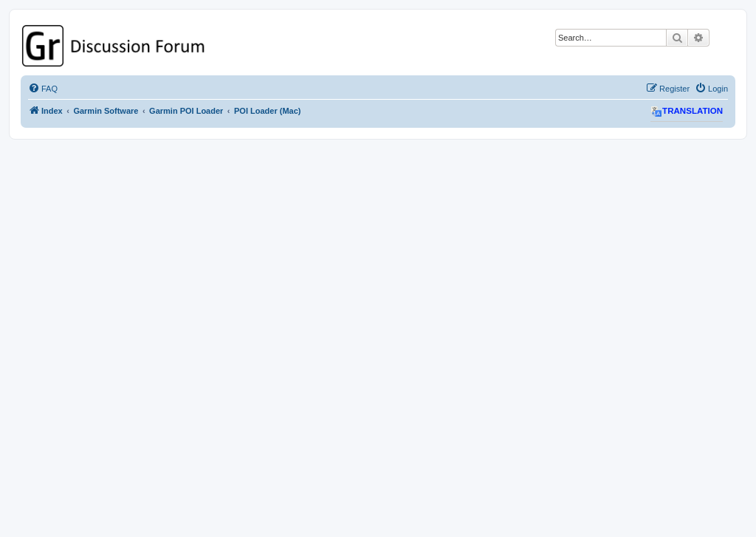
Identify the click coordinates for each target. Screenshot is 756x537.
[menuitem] (43, 89)
